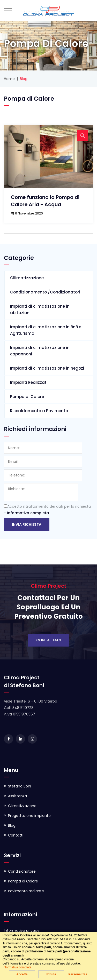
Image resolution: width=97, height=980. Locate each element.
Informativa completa (28, 513)
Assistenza (17, 796)
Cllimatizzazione (27, 278)
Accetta (22, 974)
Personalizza (78, 974)
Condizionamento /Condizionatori (45, 292)
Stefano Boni (20, 786)
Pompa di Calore (27, 397)
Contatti (16, 835)
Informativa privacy (22, 930)
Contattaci (48, 640)
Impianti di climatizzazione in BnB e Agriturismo (46, 330)
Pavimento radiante (26, 891)
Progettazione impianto (29, 816)
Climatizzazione (22, 806)
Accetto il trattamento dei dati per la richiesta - (47, 510)
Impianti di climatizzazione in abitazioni (40, 309)
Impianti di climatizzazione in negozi (47, 368)
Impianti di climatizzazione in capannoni (40, 351)
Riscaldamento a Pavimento (39, 411)
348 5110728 (23, 708)
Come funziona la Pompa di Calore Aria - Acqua (45, 201)
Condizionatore (22, 871)
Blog (12, 825)
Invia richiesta (27, 524)
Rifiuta (51, 974)
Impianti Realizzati (29, 382)
